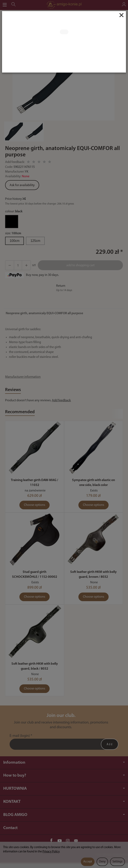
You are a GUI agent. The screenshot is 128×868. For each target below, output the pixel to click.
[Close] (121, 15)
